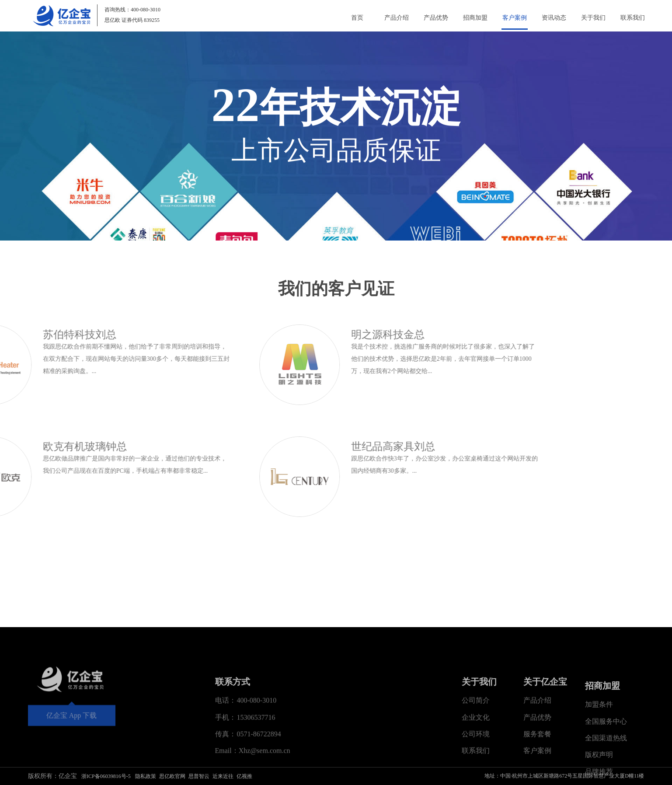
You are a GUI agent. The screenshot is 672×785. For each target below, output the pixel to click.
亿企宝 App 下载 (72, 756)
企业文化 (476, 775)
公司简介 (476, 759)
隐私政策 (146, 776)
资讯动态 (554, 18)
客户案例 (515, 18)
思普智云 (199, 776)
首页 (357, 18)
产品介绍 (397, 18)
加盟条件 (599, 774)
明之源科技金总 (183, 335)
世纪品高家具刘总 (188, 447)
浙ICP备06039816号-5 (106, 776)
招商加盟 (475, 18)
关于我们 (593, 18)
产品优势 (436, 18)
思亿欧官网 (172, 776)
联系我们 (633, 18)
